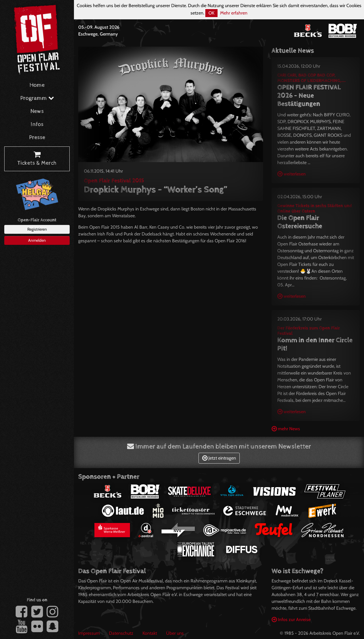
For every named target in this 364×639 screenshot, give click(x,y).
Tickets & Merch (37, 159)
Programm (37, 98)
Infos (37, 124)
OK (211, 13)
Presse (37, 137)
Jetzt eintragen (219, 458)
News (37, 111)
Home (37, 85)
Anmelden (37, 240)
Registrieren (37, 229)
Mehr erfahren (234, 13)
